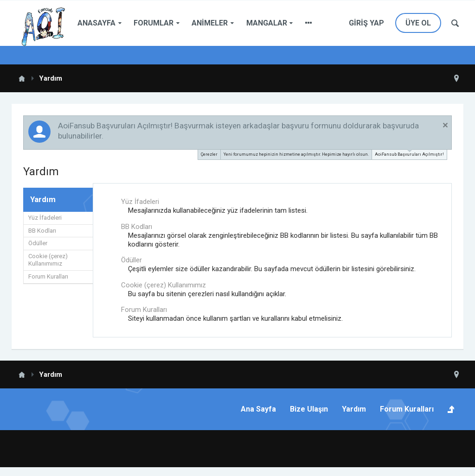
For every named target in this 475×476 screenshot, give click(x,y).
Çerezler (209, 154)
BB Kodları (42, 231)
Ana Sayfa (258, 409)
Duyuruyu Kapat (445, 125)
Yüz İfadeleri (45, 218)
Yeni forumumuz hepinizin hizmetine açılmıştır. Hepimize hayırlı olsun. (296, 154)
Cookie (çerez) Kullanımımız (48, 260)
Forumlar (154, 23)
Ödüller (38, 243)
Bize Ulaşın (309, 409)
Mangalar (267, 23)
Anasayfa (96, 23)
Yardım (354, 409)
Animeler (210, 23)
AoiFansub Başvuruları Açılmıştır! (409, 153)
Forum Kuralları (48, 276)
